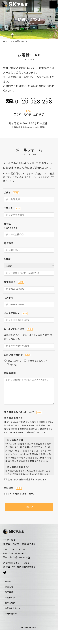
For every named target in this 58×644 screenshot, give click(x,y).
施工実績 (9, 597)
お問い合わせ (11, 618)
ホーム (8, 586)
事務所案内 (10, 608)
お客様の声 (10, 602)
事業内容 (9, 591)
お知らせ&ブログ (13, 613)
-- (34, 101)
